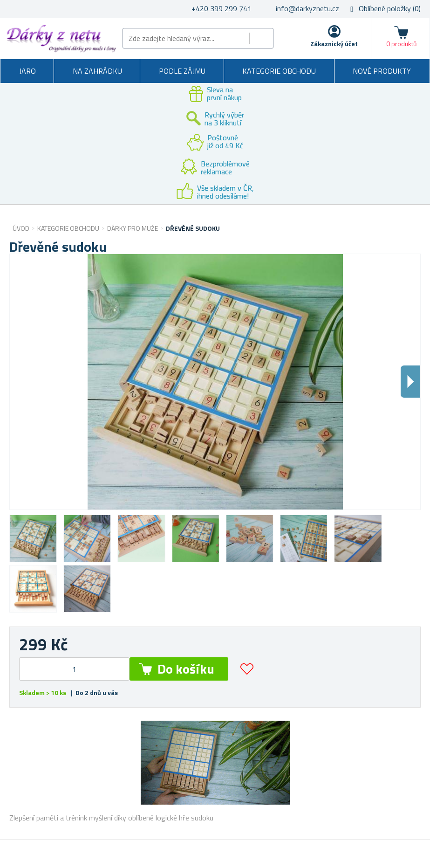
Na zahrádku (97, 71)
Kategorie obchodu (279, 71)
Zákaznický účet (334, 44)
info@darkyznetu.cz (307, 8)
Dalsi (410, 382)
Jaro (27, 71)
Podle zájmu (182, 71)
